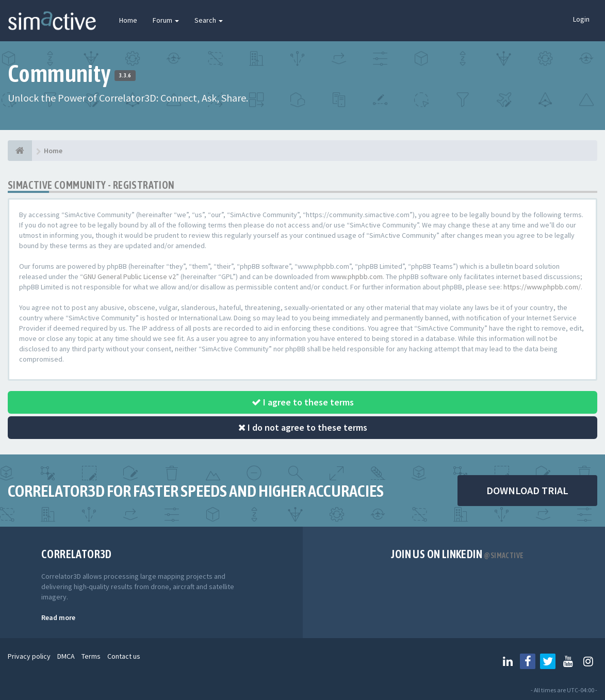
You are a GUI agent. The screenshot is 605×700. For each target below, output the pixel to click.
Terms (91, 656)
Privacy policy (29, 656)
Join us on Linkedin (457, 554)
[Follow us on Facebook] (528, 661)
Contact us (124, 656)
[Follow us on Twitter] (548, 661)
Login (581, 19)
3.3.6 (125, 75)
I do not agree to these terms (303, 427)
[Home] (20, 151)
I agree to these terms (303, 402)
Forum (166, 20)
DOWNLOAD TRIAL (527, 490)
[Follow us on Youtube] (568, 661)
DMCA (66, 656)
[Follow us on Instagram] (588, 661)
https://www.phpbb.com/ (542, 287)
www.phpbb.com (357, 276)
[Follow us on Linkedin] (508, 661)
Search (209, 20)
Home (128, 20)
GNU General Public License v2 (129, 276)
